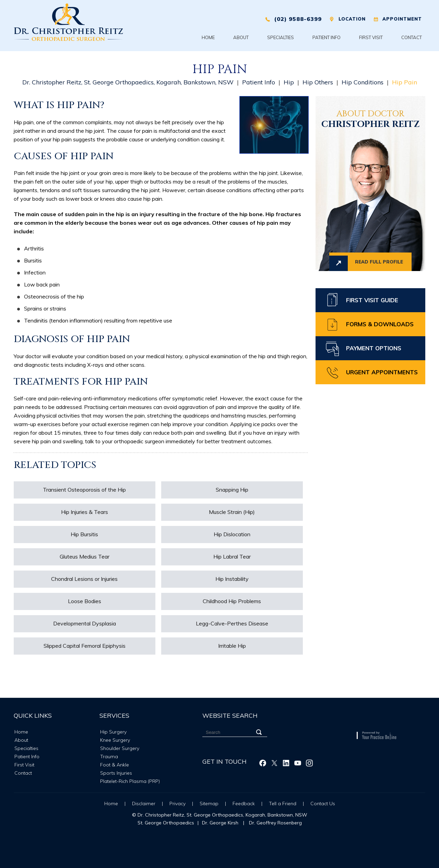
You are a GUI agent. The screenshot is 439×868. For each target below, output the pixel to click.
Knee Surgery (115, 740)
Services (114, 715)
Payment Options (374, 348)
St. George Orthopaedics (166, 823)
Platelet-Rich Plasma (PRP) (130, 781)
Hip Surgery (113, 732)
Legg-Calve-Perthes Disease (232, 623)
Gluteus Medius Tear (85, 556)
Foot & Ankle (115, 765)
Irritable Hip (232, 646)
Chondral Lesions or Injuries (84, 579)
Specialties (281, 37)
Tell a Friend (283, 804)
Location (352, 19)
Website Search (230, 715)
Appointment (402, 19)
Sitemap (209, 804)
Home (208, 37)
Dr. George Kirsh (220, 823)
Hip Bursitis (84, 534)
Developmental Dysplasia (85, 623)
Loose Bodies (85, 601)
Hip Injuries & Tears (85, 512)
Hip (289, 82)
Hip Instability (232, 579)
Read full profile (379, 262)
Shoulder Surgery (120, 748)
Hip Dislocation (232, 534)
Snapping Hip (232, 490)
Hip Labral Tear (232, 556)
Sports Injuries (116, 773)
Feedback (244, 804)
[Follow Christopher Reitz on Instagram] (309, 763)
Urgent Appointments (382, 372)
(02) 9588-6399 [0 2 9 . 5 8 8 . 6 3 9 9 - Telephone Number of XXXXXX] (298, 19)
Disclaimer (144, 804)
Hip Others (318, 82)
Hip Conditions (363, 82)
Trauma (109, 756)
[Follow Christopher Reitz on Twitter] (274, 763)
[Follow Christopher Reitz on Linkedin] (286, 763)
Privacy (177, 804)
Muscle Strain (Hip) (232, 512)
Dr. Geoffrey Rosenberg (275, 823)
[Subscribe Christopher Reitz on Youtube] (298, 763)
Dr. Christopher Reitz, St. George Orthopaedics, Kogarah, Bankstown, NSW (128, 82)
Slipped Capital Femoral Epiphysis (85, 646)
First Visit (371, 37)
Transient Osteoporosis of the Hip (84, 490)
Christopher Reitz (370, 120)
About (241, 37)
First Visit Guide (372, 300)
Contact (412, 37)
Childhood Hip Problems (232, 601)
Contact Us (323, 804)
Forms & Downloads (380, 324)
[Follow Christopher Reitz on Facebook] (263, 763)
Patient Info (327, 37)
